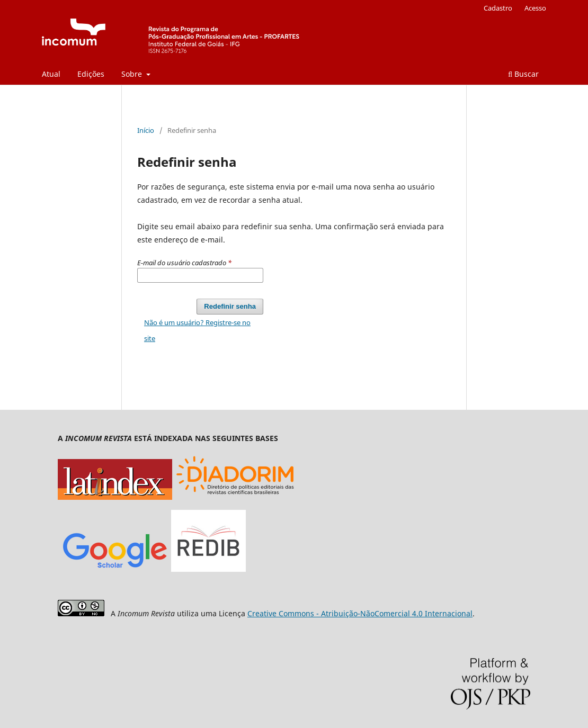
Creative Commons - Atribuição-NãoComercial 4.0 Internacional (360, 613)
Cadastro (498, 8)
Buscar (523, 74)
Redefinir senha (230, 306)
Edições (91, 74)
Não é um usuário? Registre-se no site (197, 330)
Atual (51, 74)
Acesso (535, 8)
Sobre (133, 74)
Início (146, 130)
